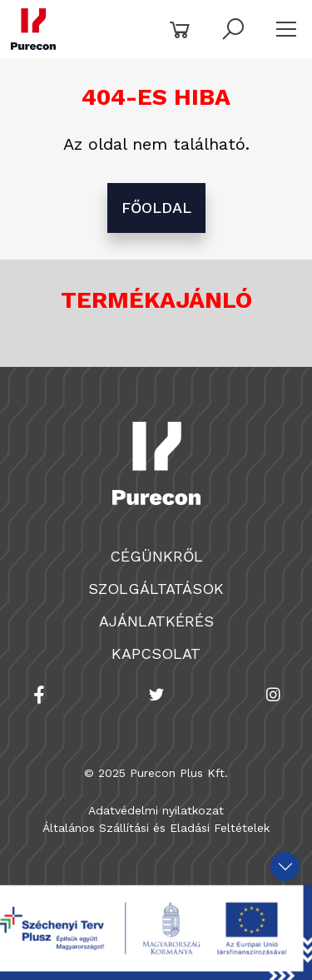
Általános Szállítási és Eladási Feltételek (156, 828)
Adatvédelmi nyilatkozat (156, 810)
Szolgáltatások (156, 589)
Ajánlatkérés (156, 621)
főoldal (156, 208)
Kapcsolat (156, 653)
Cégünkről (156, 556)
